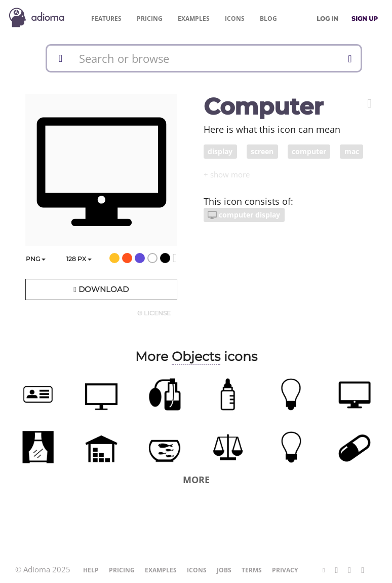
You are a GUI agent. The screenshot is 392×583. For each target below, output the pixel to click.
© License (154, 313)
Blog (268, 19)
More (196, 480)
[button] (369, 103)
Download (101, 289)
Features (106, 19)
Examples (194, 19)
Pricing (150, 19)
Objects (196, 356)
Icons (235, 19)
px (79, 259)
